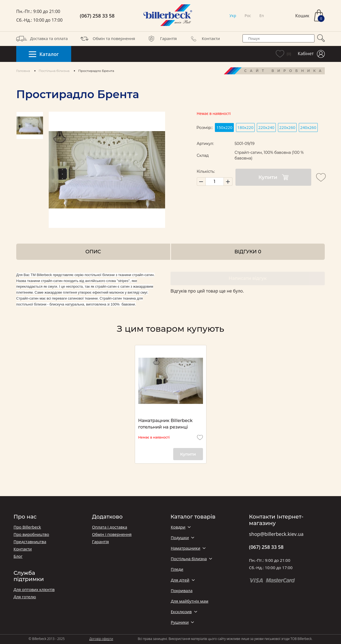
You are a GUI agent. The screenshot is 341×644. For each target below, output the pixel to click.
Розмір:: (205, 127)
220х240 (266, 127)
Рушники (180, 622)
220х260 (287, 127)
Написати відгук (248, 278)
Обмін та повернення (107, 39)
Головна (23, 71)
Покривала (182, 591)
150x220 (224, 127)
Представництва (30, 542)
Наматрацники (186, 548)
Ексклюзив (181, 612)
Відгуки (248, 252)
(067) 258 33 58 (97, 16)
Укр (233, 16)
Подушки (180, 538)
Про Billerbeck (27, 527)
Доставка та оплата (42, 39)
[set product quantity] (215, 182)
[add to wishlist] (321, 177)
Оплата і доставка (110, 527)
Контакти (204, 39)
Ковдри (178, 527)
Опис (93, 252)
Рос (248, 16)
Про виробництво (31, 534)
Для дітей (180, 580)
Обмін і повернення (112, 534)
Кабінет (311, 54)
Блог (18, 556)
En (262, 16)
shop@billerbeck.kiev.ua (276, 534)
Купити (273, 177)
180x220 (245, 127)
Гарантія (161, 39)
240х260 (308, 127)
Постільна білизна (54, 71)
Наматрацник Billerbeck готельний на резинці (165, 424)
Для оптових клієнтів (34, 590)
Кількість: (206, 171)
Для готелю (25, 597)
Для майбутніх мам (190, 601)
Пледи (177, 569)
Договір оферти (101, 639)
